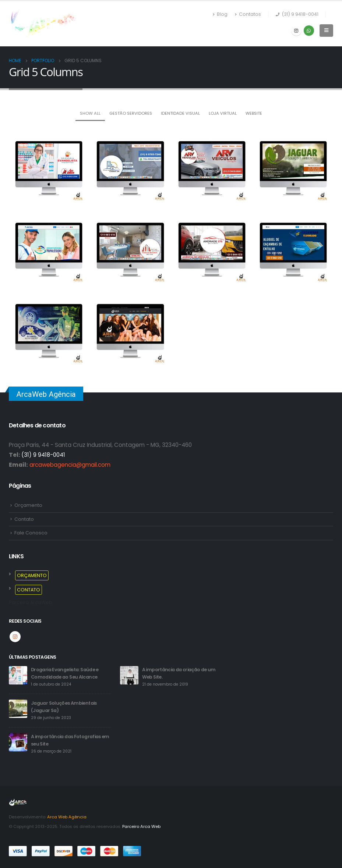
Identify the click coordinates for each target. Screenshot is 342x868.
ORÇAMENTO (32, 575)
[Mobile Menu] (326, 31)
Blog (220, 14)
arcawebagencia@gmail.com (70, 465)
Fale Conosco (31, 533)
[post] (18, 675)
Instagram (15, 637)
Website (254, 113)
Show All (90, 113)
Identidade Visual (180, 113)
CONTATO (29, 590)
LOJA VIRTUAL (223, 113)
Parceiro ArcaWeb (31, 602)
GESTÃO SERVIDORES (131, 113)
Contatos (248, 14)
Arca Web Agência (67, 817)
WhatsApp (309, 31)
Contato (24, 519)
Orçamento (28, 505)
